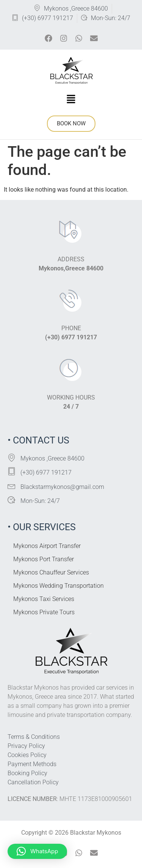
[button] (71, 100)
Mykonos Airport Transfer (47, 546)
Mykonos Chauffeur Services (51, 572)
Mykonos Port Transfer (44, 559)
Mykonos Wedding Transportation (59, 586)
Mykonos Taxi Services (44, 599)
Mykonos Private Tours (44, 612)
